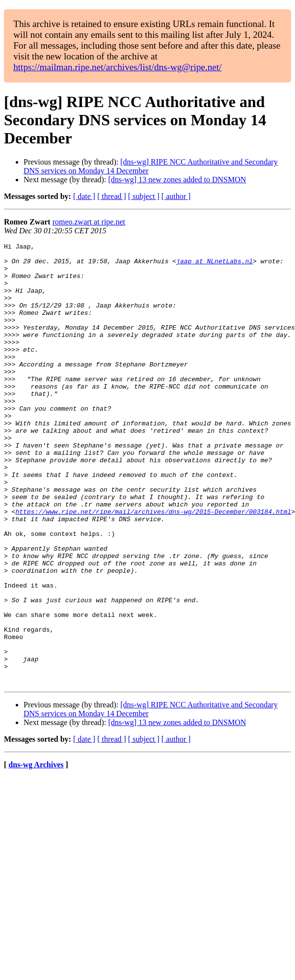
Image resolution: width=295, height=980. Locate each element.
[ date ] (84, 196)
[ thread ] (112, 196)
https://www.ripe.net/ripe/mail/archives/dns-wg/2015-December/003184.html (153, 566)
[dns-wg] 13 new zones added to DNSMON (177, 180)
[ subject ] (144, 196)
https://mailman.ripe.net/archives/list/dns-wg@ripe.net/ (117, 67)
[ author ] (176, 196)
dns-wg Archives (36, 853)
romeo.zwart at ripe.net (89, 222)
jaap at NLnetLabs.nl (215, 265)
